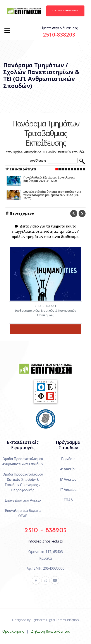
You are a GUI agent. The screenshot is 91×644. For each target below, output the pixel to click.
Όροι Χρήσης (13, 631)
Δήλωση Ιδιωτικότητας (51, 631)
